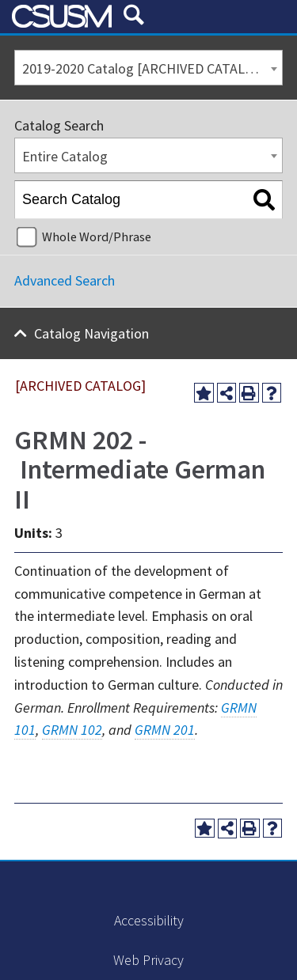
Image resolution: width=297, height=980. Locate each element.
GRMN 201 (165, 730)
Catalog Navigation (91, 333)
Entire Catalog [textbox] (65, 156)
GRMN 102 (72, 730)
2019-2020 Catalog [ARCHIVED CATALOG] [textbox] (145, 68)
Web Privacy (148, 960)
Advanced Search (65, 280)
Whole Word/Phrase (97, 236)
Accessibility (149, 920)
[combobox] (148, 68)
